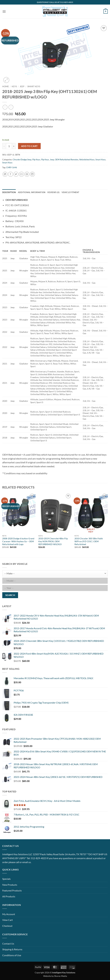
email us (27, 862)
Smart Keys (34, 86)
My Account (9, 914)
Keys (14, 86)
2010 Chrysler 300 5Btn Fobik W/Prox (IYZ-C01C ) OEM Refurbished (89, 541)
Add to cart (29, 146)
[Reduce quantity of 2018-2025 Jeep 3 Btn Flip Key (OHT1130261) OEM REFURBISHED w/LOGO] (4, 146)
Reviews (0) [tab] (53, 192)
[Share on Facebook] (11, 174)
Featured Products (12, 890)
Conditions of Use (12, 955)
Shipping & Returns (12, 949)
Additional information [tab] (32, 192)
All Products (9, 896)
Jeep (22, 86)
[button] (4, 11)
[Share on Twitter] (16, 174)
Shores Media (61, 976)
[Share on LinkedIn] (32, 174)
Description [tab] (9, 192)
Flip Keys (36, 160)
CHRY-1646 (12, 167)
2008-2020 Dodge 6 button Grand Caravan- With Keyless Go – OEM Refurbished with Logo (18, 541)
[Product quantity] (9, 146)
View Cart (8, 920)
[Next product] (5, 107)
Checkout (7, 926)
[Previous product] (11, 107)
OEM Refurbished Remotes (67, 160)
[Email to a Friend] (21, 174)
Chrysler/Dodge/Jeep (22, 160)
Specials (6, 879)
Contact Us (8, 944)
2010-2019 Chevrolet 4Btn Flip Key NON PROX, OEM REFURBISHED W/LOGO (53, 541)
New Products (10, 885)
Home (6, 86)
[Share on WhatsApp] (5, 174)
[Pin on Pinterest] (27, 174)
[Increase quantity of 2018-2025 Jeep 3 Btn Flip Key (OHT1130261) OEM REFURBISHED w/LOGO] (14, 146)
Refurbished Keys (87, 160)
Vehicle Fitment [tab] (70, 192)
